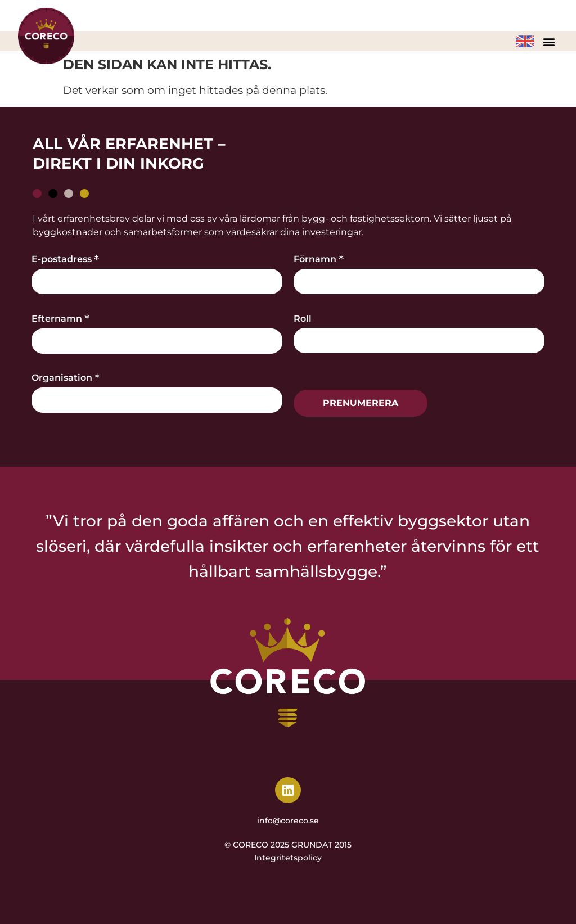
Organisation (66, 377)
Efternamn (60, 318)
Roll (303, 319)
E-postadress (65, 258)
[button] (549, 41)
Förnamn (319, 258)
